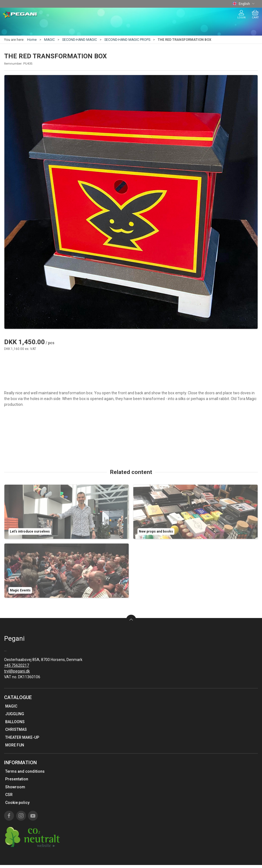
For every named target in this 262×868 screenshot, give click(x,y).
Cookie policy (17, 803)
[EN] (20, 15)
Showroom (15, 787)
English (244, 4)
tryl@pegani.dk (17, 671)
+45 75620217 (17, 665)
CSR (9, 795)
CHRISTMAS (16, 729)
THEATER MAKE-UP (22, 737)
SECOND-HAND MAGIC (80, 40)
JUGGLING (15, 714)
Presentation (17, 779)
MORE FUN (15, 745)
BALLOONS (15, 722)
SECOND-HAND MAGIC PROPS (127, 40)
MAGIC (49, 40)
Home (32, 40)
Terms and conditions (25, 771)
